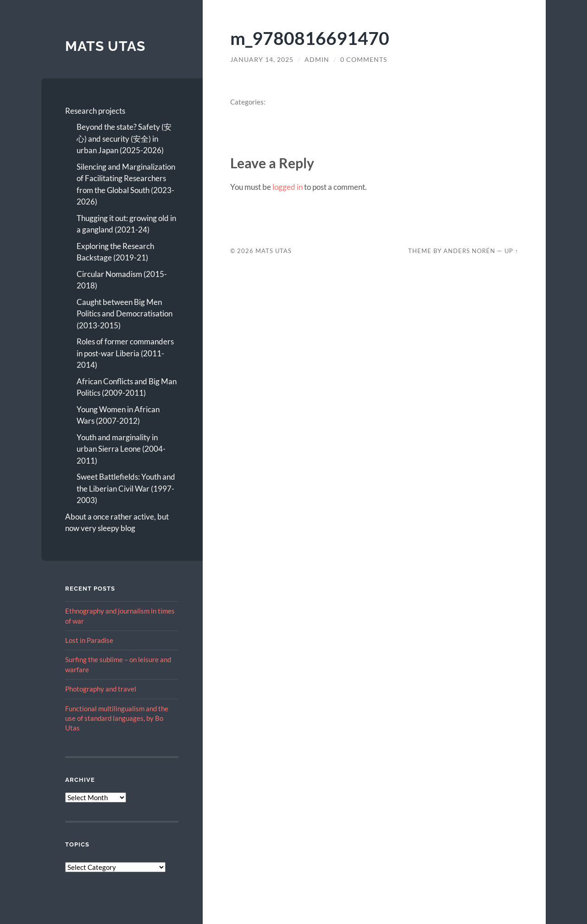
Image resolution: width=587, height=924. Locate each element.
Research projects (95, 111)
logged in (288, 187)
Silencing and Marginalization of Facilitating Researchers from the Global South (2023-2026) (126, 184)
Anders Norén (469, 251)
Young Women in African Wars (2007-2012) (118, 415)
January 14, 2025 (262, 60)
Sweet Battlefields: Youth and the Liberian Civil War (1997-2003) (126, 488)
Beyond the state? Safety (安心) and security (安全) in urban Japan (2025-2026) (124, 138)
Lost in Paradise (89, 640)
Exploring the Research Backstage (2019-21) (115, 252)
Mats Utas (105, 46)
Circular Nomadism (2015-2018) (122, 280)
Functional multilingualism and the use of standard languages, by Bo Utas (117, 718)
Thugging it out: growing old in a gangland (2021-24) (126, 224)
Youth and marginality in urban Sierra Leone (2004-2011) (121, 449)
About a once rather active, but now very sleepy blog (117, 523)
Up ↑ (511, 251)
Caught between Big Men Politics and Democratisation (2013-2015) (125, 314)
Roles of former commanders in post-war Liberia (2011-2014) (125, 353)
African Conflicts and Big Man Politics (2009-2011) (127, 387)
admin (317, 60)
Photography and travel (101, 689)
